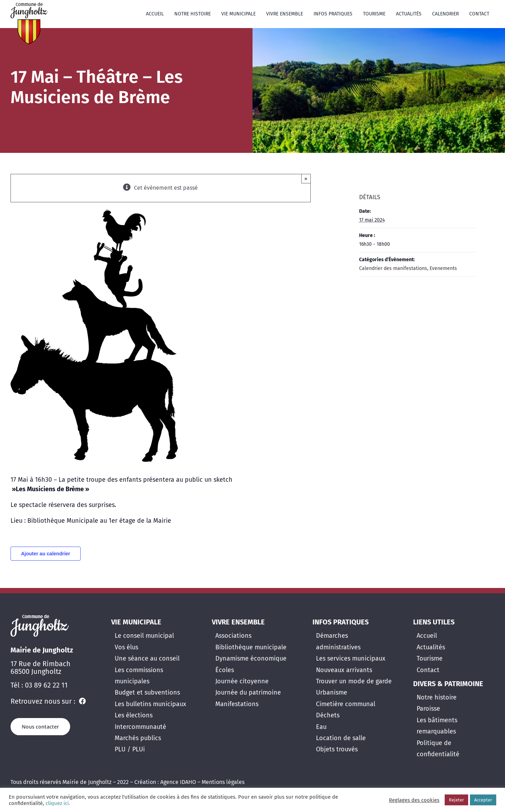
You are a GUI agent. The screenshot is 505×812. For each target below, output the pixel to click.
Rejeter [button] (456, 800)
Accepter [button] (483, 800)
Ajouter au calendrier (46, 554)
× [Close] (306, 179)
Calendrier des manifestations (393, 268)
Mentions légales (223, 782)
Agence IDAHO (178, 782)
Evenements (443, 268)
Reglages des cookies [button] (414, 800)
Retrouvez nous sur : (44, 701)
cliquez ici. (57, 803)
